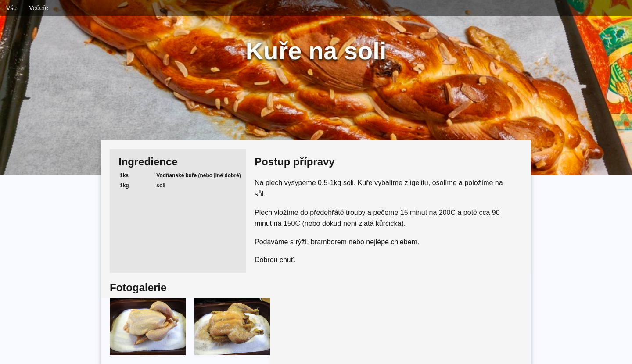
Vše (11, 8)
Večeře (39, 8)
